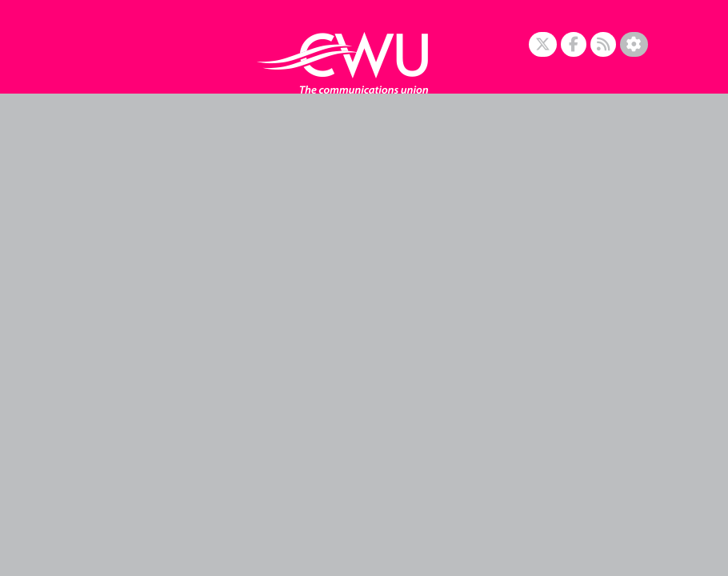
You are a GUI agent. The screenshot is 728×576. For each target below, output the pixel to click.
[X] (543, 44)
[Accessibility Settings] (634, 44)
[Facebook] (574, 44)
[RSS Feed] (603, 44)
